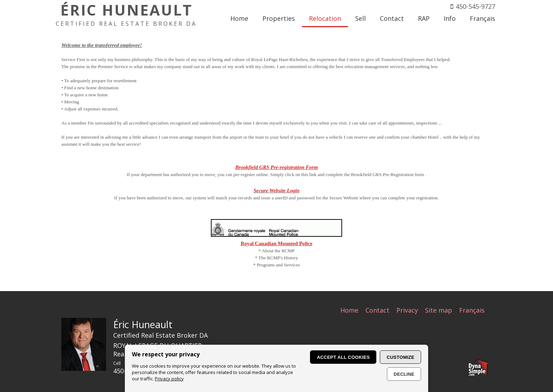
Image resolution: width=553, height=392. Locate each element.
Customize (400, 357)
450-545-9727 (475, 6)
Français (472, 310)
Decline (404, 374)
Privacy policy (169, 379)
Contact (377, 310)
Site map (439, 310)
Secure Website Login (277, 191)
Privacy (407, 310)
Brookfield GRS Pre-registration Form (276, 167)
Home (349, 310)
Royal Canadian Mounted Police (276, 243)
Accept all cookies (343, 357)
